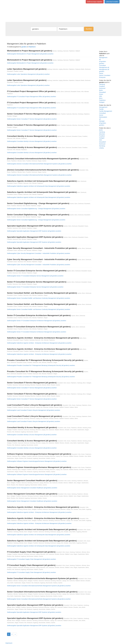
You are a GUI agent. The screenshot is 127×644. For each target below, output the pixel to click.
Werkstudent (103, 117)
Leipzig (101, 148)
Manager (102, 121)
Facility (101, 109)
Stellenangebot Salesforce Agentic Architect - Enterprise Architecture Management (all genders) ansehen (39, 343)
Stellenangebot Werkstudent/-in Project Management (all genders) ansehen (30, 54)
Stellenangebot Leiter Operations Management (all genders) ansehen (28, 74)
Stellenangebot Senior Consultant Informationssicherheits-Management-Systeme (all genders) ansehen (39, 586)
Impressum (9, 643)
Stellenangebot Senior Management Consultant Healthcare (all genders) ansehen (32, 488)
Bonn (101, 98)
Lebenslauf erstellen (112, 2)
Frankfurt (102, 86)
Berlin (101, 90)
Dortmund (102, 88)
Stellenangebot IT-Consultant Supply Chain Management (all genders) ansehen (32, 559)
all (100, 59)
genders (102, 63)
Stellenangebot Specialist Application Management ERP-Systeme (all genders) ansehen (34, 231)
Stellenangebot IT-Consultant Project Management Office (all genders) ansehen (32, 97)
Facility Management (106, 111)
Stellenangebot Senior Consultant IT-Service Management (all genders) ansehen (32, 119)
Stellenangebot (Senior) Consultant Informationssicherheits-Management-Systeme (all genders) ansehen (39, 164)
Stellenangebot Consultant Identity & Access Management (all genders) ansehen (32, 141)
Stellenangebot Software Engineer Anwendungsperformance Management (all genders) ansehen (37, 461)
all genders (103, 61)
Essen (101, 94)
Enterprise (102, 77)
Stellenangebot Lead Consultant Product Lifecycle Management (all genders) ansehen (34, 410)
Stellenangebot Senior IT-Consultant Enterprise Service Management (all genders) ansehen (35, 276)
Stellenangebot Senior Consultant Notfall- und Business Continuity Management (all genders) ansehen (39, 298)
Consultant (103, 65)
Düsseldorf (103, 92)
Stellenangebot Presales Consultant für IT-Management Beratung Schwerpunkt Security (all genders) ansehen (41, 365)
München (102, 134)
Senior (101, 73)
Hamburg (102, 84)
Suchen (89, 29)
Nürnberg (102, 146)
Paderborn (102, 100)
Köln (101, 96)
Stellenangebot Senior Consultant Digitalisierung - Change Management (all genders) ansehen (36, 209)
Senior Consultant (105, 75)
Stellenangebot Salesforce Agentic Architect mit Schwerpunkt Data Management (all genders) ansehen (39, 186)
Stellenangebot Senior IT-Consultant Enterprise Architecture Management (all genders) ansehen (37, 321)
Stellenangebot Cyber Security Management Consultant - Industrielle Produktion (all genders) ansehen (39, 253)
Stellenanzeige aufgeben (95, 2)
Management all (104, 67)
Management (103, 58)
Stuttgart (102, 102)
